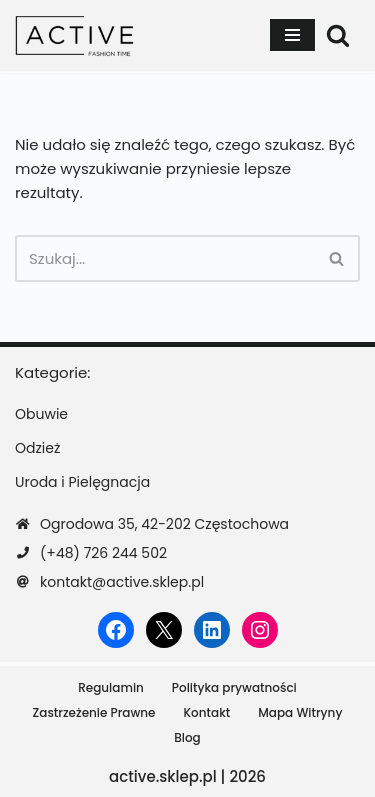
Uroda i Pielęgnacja (82, 482)
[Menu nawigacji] (292, 35)
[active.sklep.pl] (75, 35)
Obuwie (41, 414)
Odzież (37, 448)
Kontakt (207, 712)
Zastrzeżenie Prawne (94, 712)
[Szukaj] (338, 35)
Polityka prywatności (234, 687)
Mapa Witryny (300, 712)
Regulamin (111, 687)
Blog (187, 737)
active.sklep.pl (163, 776)
